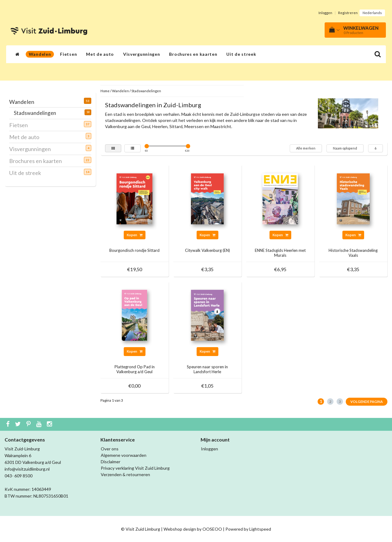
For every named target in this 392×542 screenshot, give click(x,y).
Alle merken (306, 148)
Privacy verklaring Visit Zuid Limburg (135, 468)
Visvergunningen (142, 54)
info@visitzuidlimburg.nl (27, 469)
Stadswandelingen (37, 113)
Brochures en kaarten (193, 54)
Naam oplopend (345, 148)
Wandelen (40, 54)
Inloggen (325, 13)
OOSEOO (212, 529)
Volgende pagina (367, 402)
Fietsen (68, 54)
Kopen (135, 235)
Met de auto (100, 54)
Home (105, 91)
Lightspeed (260, 529)
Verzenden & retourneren (125, 474)
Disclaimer (111, 462)
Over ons (110, 449)
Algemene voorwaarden (124, 455)
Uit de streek (241, 54)
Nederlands (372, 13)
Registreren (348, 13)
